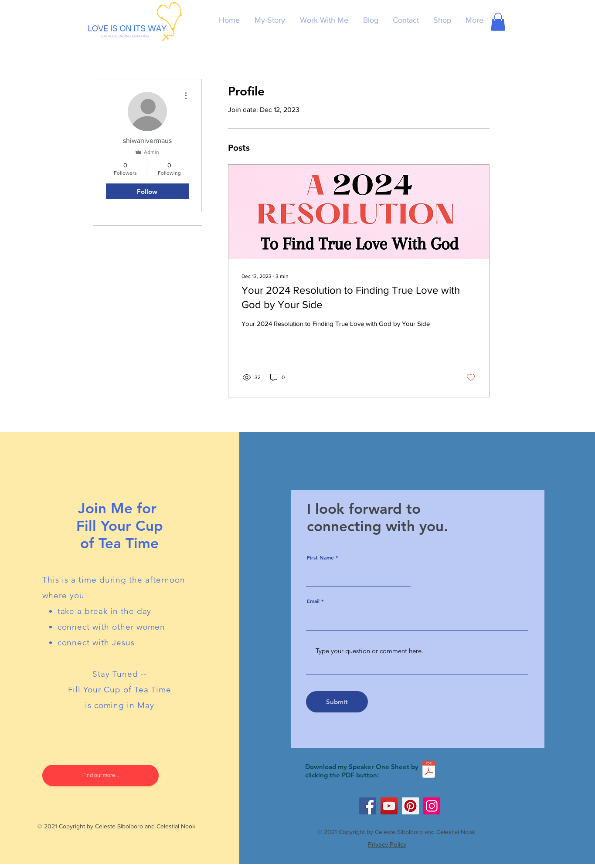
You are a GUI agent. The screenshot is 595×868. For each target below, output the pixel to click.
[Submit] (337, 702)
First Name (320, 557)
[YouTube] (389, 806)
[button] (498, 22)
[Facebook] (368, 806)
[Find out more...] (100, 775)
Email (313, 601)
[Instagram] (432, 806)
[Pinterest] (410, 806)
